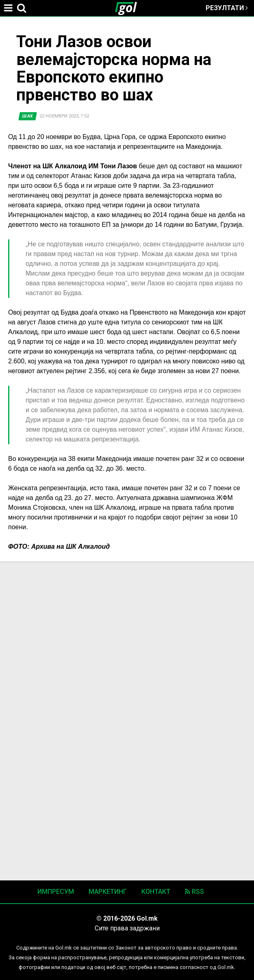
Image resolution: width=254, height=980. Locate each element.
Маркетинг (108, 892)
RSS (194, 892)
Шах (28, 116)
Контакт (156, 892)
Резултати (227, 8)
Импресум (56, 892)
